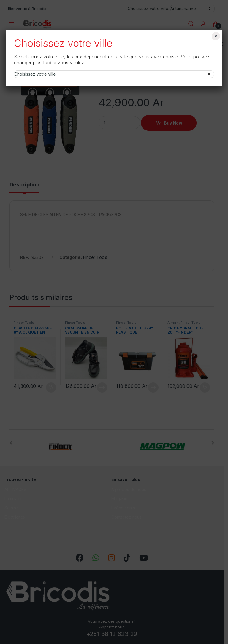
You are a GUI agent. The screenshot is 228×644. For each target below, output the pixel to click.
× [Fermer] (216, 36)
